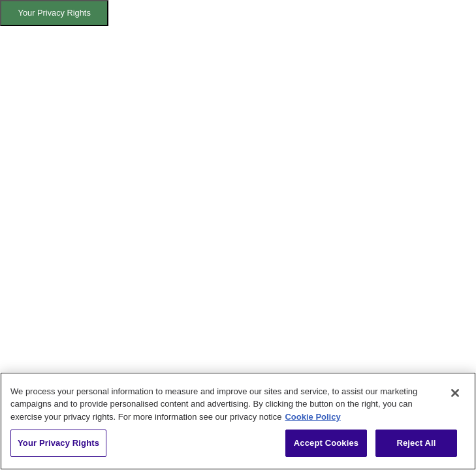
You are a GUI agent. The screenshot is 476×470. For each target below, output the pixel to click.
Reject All (416, 443)
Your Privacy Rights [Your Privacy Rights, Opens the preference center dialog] (58, 443)
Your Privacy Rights (55, 13)
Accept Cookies (326, 443)
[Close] (455, 393)
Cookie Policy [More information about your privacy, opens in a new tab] (312, 417)
